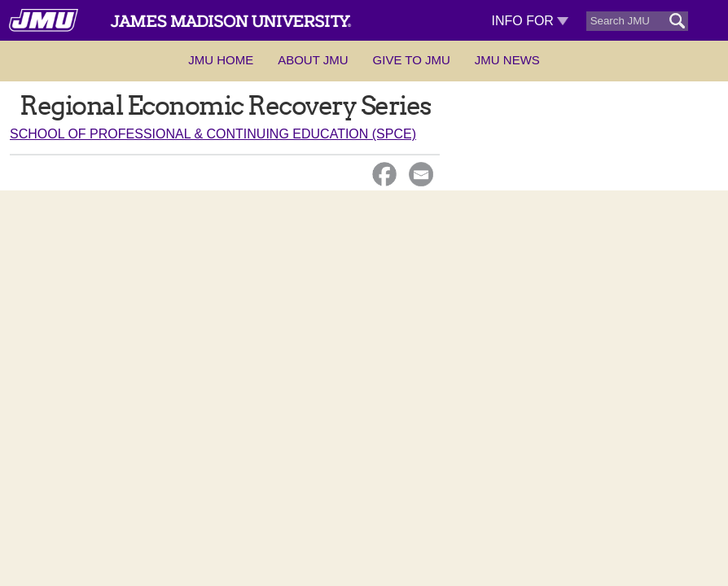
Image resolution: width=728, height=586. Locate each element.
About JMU (313, 60)
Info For (530, 21)
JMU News (507, 60)
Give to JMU (412, 60)
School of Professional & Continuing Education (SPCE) (213, 134)
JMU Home (221, 60)
